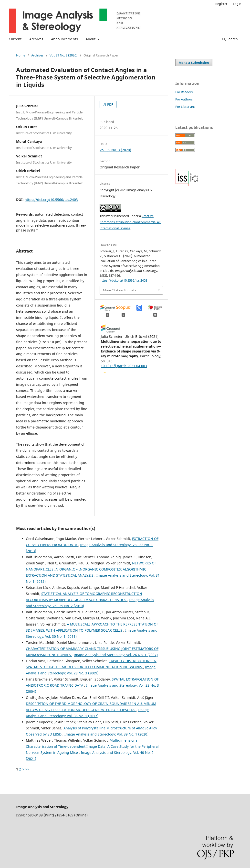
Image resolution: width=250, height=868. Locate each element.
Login (237, 4)
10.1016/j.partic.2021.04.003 (124, 366)
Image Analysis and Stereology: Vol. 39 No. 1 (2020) (106, 734)
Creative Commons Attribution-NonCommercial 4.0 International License (130, 222)
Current (15, 39)
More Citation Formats (120, 290)
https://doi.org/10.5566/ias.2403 (51, 200)
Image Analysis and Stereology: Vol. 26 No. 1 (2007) (116, 655)
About (91, 39)
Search (230, 39)
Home (21, 55)
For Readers (184, 92)
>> (27, 769)
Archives (36, 39)
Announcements (64, 39)
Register (221, 4)
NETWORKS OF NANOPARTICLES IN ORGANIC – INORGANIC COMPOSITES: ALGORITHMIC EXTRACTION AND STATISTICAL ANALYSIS (91, 569)
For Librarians (185, 107)
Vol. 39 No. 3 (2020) (63, 55)
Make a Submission (194, 63)
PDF (110, 104)
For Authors (184, 99)
